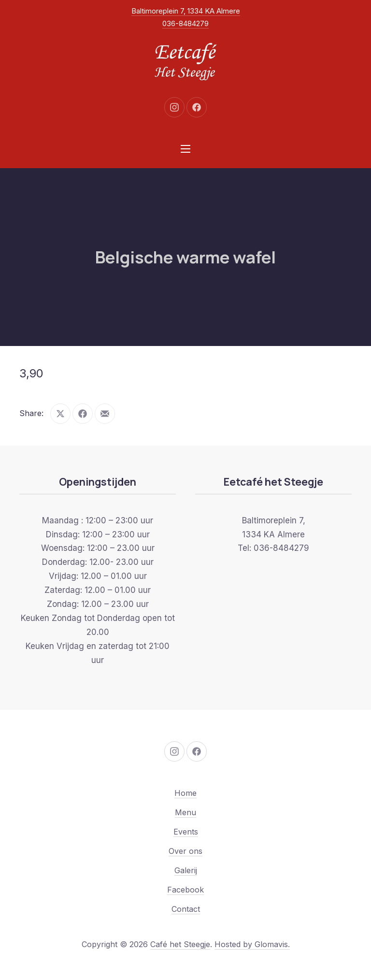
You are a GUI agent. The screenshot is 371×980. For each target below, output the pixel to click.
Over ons (185, 851)
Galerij (186, 870)
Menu (185, 812)
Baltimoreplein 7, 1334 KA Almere (186, 11)
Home (185, 793)
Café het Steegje (180, 944)
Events (186, 832)
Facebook (185, 890)
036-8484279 (185, 23)
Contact (186, 909)
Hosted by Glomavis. (252, 944)
